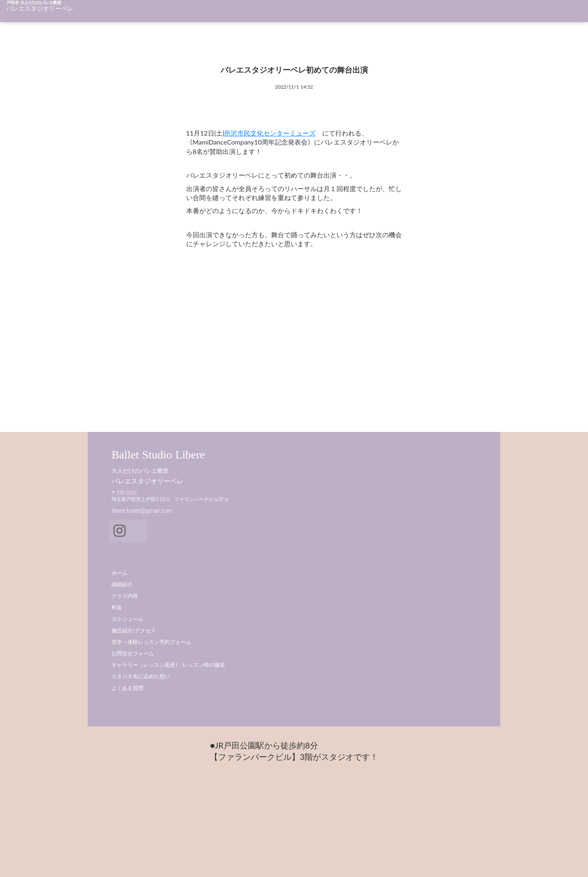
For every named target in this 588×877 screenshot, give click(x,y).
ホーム (291, 13)
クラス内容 (395, 13)
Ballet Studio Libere (153, 569)
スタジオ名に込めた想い (342, 667)
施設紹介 (528, 13)
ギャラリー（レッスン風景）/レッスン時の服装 (369, 656)
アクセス (496, 13)
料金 (469, 13)
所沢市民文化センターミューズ (260, 165)
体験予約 (561, 13)
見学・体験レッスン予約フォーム (352, 633)
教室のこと (356, 13)
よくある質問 (328, 679)
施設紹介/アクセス (335, 621)
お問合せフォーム (334, 644)
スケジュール (437, 13)
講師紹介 (320, 13)
